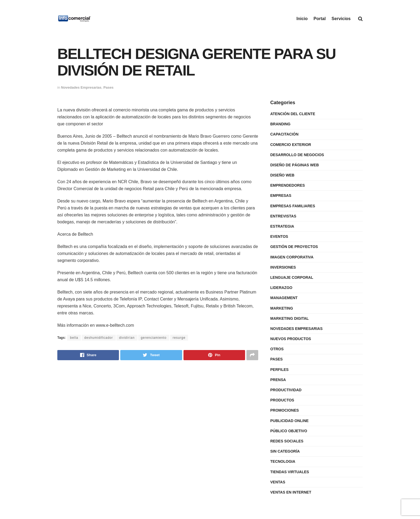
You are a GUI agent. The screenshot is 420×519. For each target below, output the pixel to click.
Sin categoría (285, 451)
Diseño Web (282, 175)
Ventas (278, 482)
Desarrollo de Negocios (297, 155)
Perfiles (279, 370)
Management (284, 298)
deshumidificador (99, 338)
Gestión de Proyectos (294, 247)
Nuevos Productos (291, 339)
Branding (280, 124)
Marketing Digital (290, 318)
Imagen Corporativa (292, 257)
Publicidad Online (289, 421)
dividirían (127, 338)
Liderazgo (281, 288)
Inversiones (283, 267)
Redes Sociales (287, 441)
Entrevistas (283, 216)
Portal (320, 19)
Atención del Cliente (293, 114)
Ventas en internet (291, 492)
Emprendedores (288, 185)
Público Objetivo (289, 431)
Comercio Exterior (291, 145)
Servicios (341, 19)
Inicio (302, 19)
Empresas (281, 195)
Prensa (278, 380)
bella (74, 338)
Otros (277, 349)
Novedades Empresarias (81, 87)
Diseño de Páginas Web (295, 165)
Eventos (279, 236)
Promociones (285, 410)
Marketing (282, 308)
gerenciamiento (154, 338)
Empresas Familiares (293, 206)
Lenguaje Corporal (292, 277)
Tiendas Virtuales (290, 472)
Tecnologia (283, 461)
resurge (179, 338)
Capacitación (284, 134)
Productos (282, 400)
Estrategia (282, 226)
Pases (108, 87)
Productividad (286, 390)
